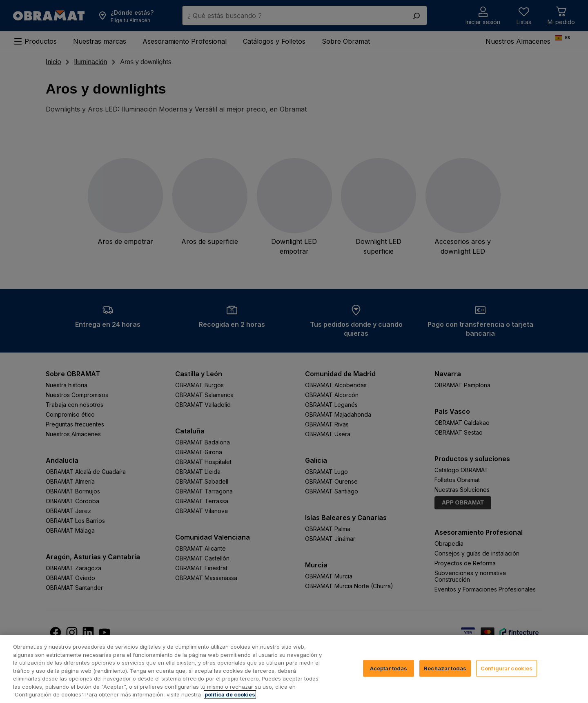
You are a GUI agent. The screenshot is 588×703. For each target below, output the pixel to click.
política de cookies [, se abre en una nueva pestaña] (230, 694)
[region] (294, 669)
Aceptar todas (389, 668)
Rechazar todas (445, 668)
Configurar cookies (507, 668)
